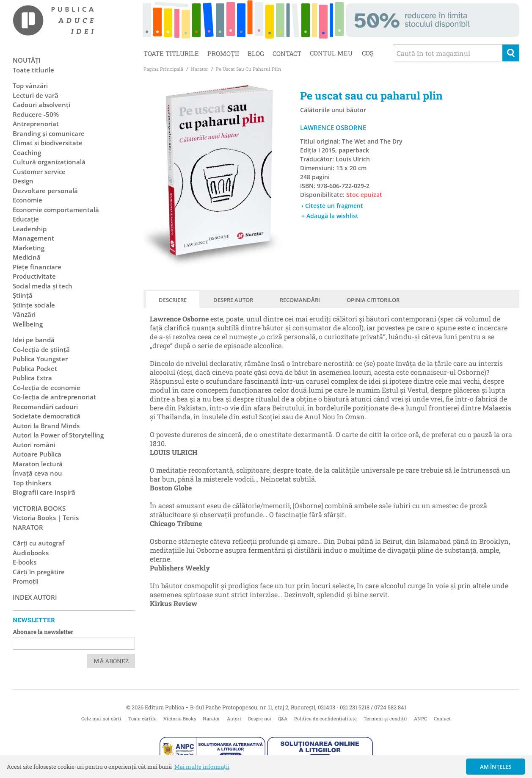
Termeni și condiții (385, 718)
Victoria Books (180, 718)
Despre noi (260, 718)
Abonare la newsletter (43, 632)
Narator (211, 718)
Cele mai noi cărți (101, 718)
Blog (256, 53)
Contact (287, 53)
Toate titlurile (171, 53)
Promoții (223, 53)
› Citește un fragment (332, 206)
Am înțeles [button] (496, 767)
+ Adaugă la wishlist (330, 216)
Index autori (35, 597)
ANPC (420, 718)
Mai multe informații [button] (202, 767)
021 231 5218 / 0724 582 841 (373, 707)
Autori (234, 718)
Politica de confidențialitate (325, 718)
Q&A (283, 718)
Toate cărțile (142, 718)
